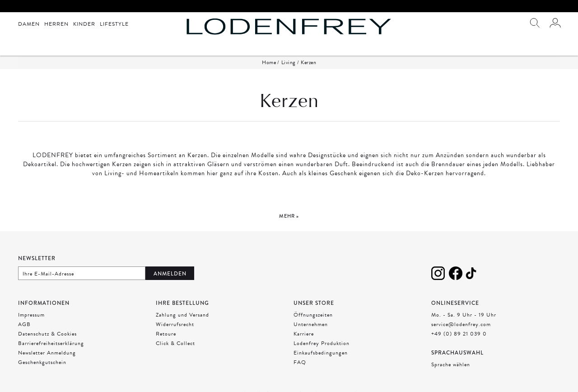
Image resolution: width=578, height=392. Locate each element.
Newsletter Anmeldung (47, 353)
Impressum (31, 315)
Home (269, 62)
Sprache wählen (451, 364)
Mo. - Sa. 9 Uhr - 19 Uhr (464, 315)
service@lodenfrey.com (461, 324)
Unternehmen (311, 324)
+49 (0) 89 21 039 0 (459, 334)
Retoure (166, 334)
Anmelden (170, 274)
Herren (56, 24)
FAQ (300, 362)
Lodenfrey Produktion (322, 343)
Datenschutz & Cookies (47, 334)
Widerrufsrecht (175, 324)
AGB (24, 324)
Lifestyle (114, 24)
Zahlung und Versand (182, 315)
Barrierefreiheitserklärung (51, 343)
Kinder (84, 24)
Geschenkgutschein (42, 362)
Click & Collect (175, 343)
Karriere (304, 334)
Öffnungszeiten (313, 315)
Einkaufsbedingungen (321, 353)
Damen (29, 24)
